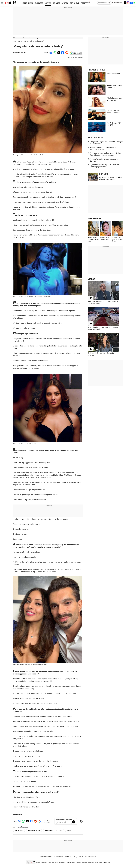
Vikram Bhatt (19, 830)
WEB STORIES (94, 219)
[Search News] (108, 3)
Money (75, 857)
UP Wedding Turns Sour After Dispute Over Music (111, 178)
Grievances (107, 862)
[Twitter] (125, 3)
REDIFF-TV (85, 3)
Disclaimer (62, 862)
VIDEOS (91, 279)
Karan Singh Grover (34, 830)
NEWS (31, 3)
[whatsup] (134, 3)
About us (91, 862)
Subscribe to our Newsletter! (64, 820)
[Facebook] (131, 3)
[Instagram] (128, 3)
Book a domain (58, 857)
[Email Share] (51, 53)
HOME (24, 3)
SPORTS (65, 3)
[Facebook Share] (62, 53)
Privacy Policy (71, 862)
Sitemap (78, 862)
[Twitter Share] (58, 53)
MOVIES (48, 3)
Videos (81, 857)
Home (15, 41)
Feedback (84, 862)
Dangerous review (114, 73)
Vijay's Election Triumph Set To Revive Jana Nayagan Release (105, 166)
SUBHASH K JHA (20, 53)
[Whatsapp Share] (55, 53)
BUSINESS (39, 3)
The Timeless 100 (90, 857)
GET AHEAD (75, 3)
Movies (20, 41)
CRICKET (56, 3)
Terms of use (99, 862)
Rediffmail (68, 857)
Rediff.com (44, 862)
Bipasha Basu (49, 830)
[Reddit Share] (66, 53)
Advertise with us (53, 862)
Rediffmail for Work (46, 857)
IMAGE (69, 830)
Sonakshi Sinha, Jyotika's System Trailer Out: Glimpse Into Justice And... (105, 154)
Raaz (60, 830)
